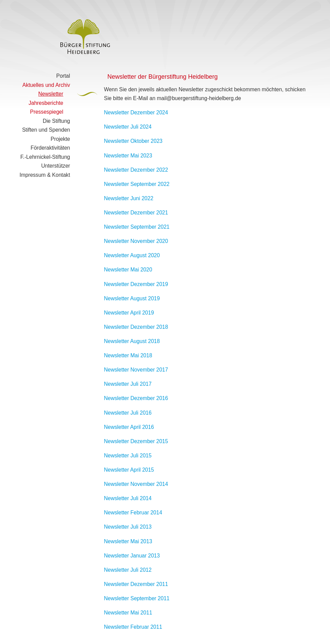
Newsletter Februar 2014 (133, 513)
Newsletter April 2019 (129, 313)
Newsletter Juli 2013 (128, 527)
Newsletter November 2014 (136, 484)
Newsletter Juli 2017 (128, 384)
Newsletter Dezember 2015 (136, 441)
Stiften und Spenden (46, 130)
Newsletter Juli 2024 (128, 127)
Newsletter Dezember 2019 (136, 284)
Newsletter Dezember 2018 (136, 327)
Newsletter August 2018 (132, 341)
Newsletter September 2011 (137, 598)
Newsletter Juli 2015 (128, 456)
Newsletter (51, 94)
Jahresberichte (46, 103)
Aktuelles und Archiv (46, 85)
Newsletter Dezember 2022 (136, 170)
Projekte (60, 139)
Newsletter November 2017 (136, 370)
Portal (63, 76)
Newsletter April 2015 (129, 470)
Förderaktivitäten (50, 148)
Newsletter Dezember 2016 (136, 398)
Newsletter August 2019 (132, 298)
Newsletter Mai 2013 (128, 541)
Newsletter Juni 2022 (129, 198)
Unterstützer (56, 166)
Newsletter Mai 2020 (128, 270)
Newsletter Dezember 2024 (136, 112)
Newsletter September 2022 (137, 184)
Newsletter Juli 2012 (128, 570)
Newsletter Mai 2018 (128, 355)
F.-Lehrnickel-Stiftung (45, 157)
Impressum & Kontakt (45, 175)
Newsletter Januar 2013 (132, 556)
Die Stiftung (56, 121)
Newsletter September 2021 (137, 227)
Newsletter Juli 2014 (128, 498)
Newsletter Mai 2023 (128, 156)
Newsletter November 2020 (136, 241)
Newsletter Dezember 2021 (136, 213)
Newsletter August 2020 (132, 255)
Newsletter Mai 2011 (128, 613)
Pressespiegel (47, 112)
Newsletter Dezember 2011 (136, 584)
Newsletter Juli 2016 (128, 413)
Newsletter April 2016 (129, 427)
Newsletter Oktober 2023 (133, 141)
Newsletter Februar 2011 (133, 627)
